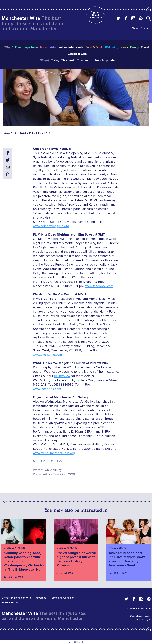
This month (85, 60)
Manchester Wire (21, 18)
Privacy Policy (10, 602)
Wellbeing (112, 47)
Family (134, 47)
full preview (62, 376)
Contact (145, 28)
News (124, 47)
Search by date (104, 60)
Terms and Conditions (63, 598)
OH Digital (146, 620)
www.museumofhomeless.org (54, 453)
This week (68, 60)
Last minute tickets (71, 47)
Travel (145, 47)
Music (44, 47)
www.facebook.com (99, 286)
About (135, 28)
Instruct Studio (144, 616)
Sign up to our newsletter (96, 15)
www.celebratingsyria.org (51, 226)
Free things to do (26, 47)
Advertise (41, 598)
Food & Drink (94, 47)
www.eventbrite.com (47, 355)
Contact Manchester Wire (16, 598)
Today (55, 60)
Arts (53, 47)
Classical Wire (77, 54)
